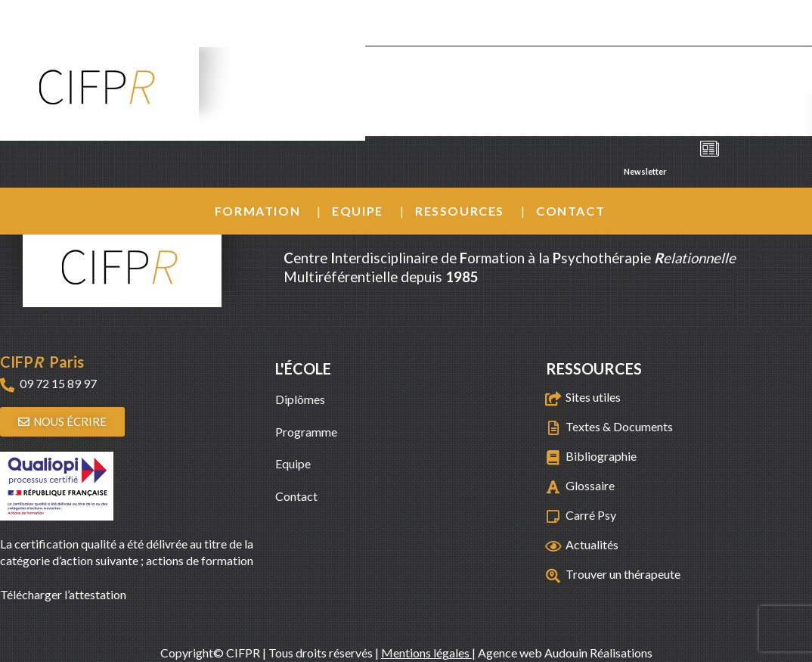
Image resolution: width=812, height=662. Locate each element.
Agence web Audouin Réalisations (565, 653)
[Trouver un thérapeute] (553, 575)
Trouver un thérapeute (623, 574)
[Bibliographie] (553, 457)
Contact (570, 211)
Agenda (674, 112)
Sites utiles (593, 397)
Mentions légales (426, 653)
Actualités (592, 544)
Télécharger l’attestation (63, 594)
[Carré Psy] (553, 516)
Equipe (358, 211)
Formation (257, 211)
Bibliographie (601, 456)
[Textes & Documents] (553, 428)
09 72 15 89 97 (58, 383)
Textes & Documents (619, 426)
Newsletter (674, 155)
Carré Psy (591, 515)
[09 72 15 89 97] (7, 385)
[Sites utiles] (553, 398)
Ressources (460, 211)
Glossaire (590, 485)
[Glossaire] (553, 487)
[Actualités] (553, 546)
